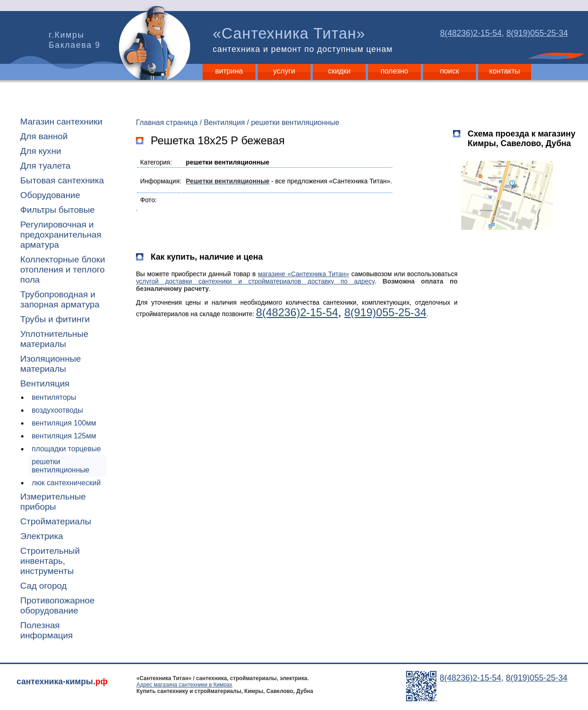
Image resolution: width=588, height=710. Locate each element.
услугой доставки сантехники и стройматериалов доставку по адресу (255, 281)
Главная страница (167, 122)
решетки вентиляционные (60, 466)
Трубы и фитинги (55, 319)
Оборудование (50, 195)
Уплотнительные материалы (54, 339)
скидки (339, 71)
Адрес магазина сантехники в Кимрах (184, 685)
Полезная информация (46, 630)
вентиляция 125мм (64, 436)
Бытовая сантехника (62, 180)
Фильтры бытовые (57, 210)
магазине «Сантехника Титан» (303, 274)
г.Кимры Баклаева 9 (75, 40)
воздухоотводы (57, 410)
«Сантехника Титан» (305, 40)
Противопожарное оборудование (57, 605)
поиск (450, 71)
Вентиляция (45, 383)
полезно (394, 71)
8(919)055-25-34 (537, 33)
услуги (284, 71)
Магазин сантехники (61, 122)
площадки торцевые (66, 449)
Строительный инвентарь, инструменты (50, 561)
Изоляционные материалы (51, 364)
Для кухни (41, 151)
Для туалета (45, 166)
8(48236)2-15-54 (471, 33)
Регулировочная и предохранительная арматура (61, 235)
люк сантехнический (66, 483)
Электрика (42, 536)
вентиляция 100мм (64, 423)
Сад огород (43, 586)
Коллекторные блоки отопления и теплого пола (63, 270)
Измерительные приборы (53, 502)
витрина (229, 71)
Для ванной (44, 136)
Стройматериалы (56, 521)
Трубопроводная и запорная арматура (60, 299)
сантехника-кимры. (62, 682)
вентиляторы (54, 397)
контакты (505, 71)
